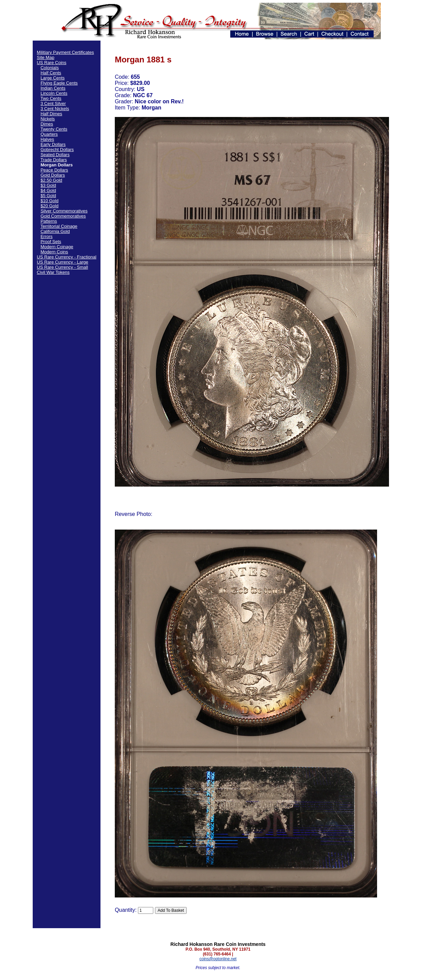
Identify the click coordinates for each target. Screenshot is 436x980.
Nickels (48, 119)
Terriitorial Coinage (59, 226)
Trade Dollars (54, 160)
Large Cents (53, 78)
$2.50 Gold (51, 180)
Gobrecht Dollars (57, 150)
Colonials (50, 68)
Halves (47, 139)
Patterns (49, 221)
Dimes (47, 124)
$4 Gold (48, 190)
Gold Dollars (53, 175)
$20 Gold (50, 206)
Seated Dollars (55, 155)
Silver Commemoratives (64, 211)
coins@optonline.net (218, 959)
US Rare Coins (52, 63)
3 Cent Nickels (55, 109)
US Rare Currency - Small (62, 267)
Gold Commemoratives (63, 216)
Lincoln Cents (54, 93)
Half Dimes (51, 114)
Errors (46, 236)
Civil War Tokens (53, 272)
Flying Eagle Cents (59, 83)
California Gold (55, 231)
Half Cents (51, 73)
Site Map (45, 57)
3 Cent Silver (53, 103)
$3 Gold (48, 185)
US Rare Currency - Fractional (67, 257)
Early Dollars (53, 144)
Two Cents (51, 98)
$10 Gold (50, 201)
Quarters (49, 134)
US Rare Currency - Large (63, 262)
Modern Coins (54, 252)
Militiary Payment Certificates (65, 52)
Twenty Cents (54, 129)
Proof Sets (51, 242)
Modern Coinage (57, 247)
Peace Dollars (54, 170)
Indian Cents (53, 88)
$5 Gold (48, 196)
